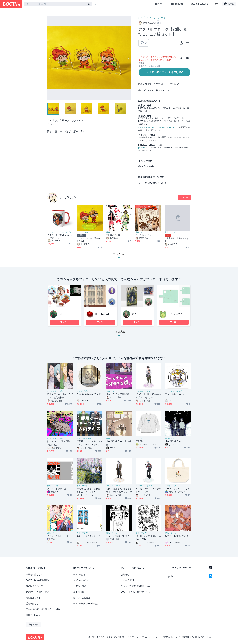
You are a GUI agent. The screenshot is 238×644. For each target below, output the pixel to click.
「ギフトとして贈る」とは (154, 90)
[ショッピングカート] (216, 4)
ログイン (159, 4)
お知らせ (125, 574)
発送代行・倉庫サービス (38, 592)
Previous (50, 58)
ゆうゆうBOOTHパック (169, 127)
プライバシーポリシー (150, 637)
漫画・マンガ (112, 232)
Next (129, 58)
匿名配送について (34, 586)
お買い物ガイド (81, 580)
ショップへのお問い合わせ (151, 183)
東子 (134, 314)
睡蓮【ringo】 (103, 314)
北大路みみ (68, 198)
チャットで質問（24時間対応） (136, 586)
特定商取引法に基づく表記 (151, 177)
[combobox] (58, 4)
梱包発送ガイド (33, 598)
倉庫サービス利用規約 (116, 637)
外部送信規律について (171, 637)
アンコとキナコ (113, 235)
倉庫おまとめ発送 (82, 598)
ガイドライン (133, 637)
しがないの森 (175, 314)
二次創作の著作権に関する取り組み (43, 609)
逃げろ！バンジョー (144, 235)
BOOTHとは (177, 4)
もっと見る (119, 334)
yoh (60, 314)
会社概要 (91, 637)
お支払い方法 (148, 166)
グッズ (141, 18)
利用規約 (101, 637)
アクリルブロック (158, 18)
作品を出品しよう (200, 4)
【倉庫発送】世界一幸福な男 (177, 240)
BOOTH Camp (33, 615)
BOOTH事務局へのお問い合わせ (136, 592)
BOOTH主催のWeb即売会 (86, 603)
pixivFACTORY (144, 147)
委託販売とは (32, 603)
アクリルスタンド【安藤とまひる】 (89, 240)
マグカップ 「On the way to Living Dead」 (60, 236)
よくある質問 (127, 580)
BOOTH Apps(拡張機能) (37, 580)
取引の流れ (147, 161)
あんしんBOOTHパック (148, 127)
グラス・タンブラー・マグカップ (61, 232)
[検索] (89, 4)
